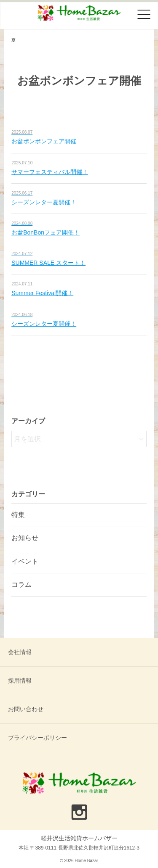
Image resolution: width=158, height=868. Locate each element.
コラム (21, 584)
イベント (25, 561)
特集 (18, 515)
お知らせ (25, 538)
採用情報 (20, 681)
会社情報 (20, 652)
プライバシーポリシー (37, 738)
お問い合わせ (26, 709)
